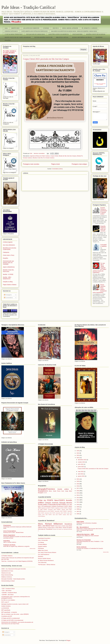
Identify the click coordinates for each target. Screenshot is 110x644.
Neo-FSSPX (60, 500)
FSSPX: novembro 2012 (56, 511)
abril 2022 (81, 474)
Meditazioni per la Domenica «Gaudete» (87, 523)
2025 (78, 451)
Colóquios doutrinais (52, 503)
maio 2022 (81, 472)
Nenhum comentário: (39, 153)
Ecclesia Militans (42, 544)
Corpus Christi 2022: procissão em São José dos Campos (46, 59)
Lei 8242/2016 (5, 608)
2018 (78, 486)
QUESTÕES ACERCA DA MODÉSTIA (59, 34)
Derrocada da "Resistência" (45, 529)
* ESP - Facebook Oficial (8, 589)
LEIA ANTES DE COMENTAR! (31, 28)
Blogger (68, 640)
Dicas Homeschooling (7, 575)
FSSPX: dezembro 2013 (58, 513)
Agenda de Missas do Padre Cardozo (40, 156)
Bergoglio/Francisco (46, 489)
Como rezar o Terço (9, 255)
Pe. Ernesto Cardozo (49, 158)
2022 (78, 458)
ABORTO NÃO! (15, 28)
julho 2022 (81, 464)
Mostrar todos (33, 549)
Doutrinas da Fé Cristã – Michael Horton (13, 532)
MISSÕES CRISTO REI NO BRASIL (96, 34)
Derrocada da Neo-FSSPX (58, 505)
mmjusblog (6, 541)
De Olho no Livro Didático (8, 600)
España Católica (42, 546)
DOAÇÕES (8, 40)
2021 (78, 479)
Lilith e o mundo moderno (10, 542)
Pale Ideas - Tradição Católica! (29, 7)
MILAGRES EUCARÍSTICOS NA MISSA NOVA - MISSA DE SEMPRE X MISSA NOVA (74, 31)
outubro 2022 (82, 462)
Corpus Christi (54, 156)
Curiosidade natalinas (103, 245)
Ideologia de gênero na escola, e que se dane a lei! (15, 604)
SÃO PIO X (56, 28)
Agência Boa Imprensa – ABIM (85, 534)
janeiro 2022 (81, 476)
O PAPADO (46, 28)
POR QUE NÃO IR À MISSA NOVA (35, 34)
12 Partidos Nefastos (7, 556)
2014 (78, 495)
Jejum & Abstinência (9, 267)
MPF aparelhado (6, 610)
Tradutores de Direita (9, 545)
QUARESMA (99, 37)
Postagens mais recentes (31, 164)
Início (6, 28)
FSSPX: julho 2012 (68, 513)
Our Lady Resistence (44, 554)
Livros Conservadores (10, 531)
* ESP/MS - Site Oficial (7, 595)
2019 (78, 484)
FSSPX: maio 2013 (53, 515)
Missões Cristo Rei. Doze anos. (8, 271)
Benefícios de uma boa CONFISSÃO (9, 249)
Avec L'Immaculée (43, 540)
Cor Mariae (41, 542)
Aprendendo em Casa (7, 571)
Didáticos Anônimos (7, 577)
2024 (78, 453)
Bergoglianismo (43, 491)
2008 (78, 509)
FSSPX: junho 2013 (43, 515)
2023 (78, 455)
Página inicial (55, 164)
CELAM (45, 493)
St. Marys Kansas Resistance (46, 560)
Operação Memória (66, 503)
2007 (78, 511)
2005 (78, 514)
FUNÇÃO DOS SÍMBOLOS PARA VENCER (88, 536)
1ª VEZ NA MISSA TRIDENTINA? (14, 34)
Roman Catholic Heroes (44, 558)
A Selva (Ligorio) (8, 242)
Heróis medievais (82, 547)
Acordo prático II (65, 489)
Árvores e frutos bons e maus (51, 528)
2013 (78, 498)
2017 (78, 488)
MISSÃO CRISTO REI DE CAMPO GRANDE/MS (18, 37)
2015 (78, 493)
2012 (78, 500)
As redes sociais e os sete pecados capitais (9, 53)
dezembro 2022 (82, 460)
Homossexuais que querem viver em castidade (8, 263)
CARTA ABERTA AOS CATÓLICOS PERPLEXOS (34, 31)
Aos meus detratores (9, 245)
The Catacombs (42, 562)
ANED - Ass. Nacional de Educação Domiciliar (14, 569)
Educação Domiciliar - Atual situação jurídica (13, 579)
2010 (78, 505)
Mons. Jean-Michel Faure (46, 526)
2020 (78, 481)
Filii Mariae (41, 548)
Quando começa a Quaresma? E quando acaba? (104, 211)
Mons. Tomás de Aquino (65, 528)
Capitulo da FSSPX (46, 508)
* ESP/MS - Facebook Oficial (9, 593)
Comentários (8, 298)
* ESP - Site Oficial (6, 591)
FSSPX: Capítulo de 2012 (57, 508)
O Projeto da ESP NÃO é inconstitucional (12, 620)
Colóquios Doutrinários (57, 506)
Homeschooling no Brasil (8, 581)
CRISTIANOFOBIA (77, 34)
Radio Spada (80, 522)
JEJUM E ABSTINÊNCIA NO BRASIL (82, 37)
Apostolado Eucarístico (44, 538)
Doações (5, 258)
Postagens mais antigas (79, 164)
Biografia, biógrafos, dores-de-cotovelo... (103, 228)
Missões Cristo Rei (38, 158)
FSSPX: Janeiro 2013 (63, 510)
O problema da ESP (7, 616)
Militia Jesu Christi (43, 550)
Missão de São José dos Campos (68, 156)
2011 (78, 502)
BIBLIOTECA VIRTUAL (62, 37)
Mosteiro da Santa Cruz (58, 529)
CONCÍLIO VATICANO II (11, 31)
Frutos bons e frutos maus (62, 526)
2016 (78, 491)
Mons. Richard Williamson (50, 524)
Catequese (6, 252)
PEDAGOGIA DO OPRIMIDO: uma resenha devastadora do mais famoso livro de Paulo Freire (17, 623)
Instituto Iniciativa (6, 606)
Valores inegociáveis (9, 535)
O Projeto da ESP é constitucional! (10, 618)
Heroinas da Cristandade (84, 540)
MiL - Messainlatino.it (83, 527)
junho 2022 (81, 467)
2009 (78, 507)
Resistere (41, 556)
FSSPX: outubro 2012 (64, 515)
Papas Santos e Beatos (10, 285)
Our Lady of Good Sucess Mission (47, 552)
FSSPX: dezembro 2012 (46, 513)
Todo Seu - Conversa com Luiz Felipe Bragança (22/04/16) (17, 561)
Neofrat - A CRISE (8, 274)
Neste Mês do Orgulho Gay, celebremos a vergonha (16, 546)
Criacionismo (7, 525)
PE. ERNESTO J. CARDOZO (90, 28)
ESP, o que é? (5, 602)
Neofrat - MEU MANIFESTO (7, 278)
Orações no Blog (8, 282)
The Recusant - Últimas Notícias (47, 565)
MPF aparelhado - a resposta (9, 612)
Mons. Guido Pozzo (55, 491)
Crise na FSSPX (46, 500)
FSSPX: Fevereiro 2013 (50, 510)
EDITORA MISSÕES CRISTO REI (43, 37)
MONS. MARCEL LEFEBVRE (70, 28)
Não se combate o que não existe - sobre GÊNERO (15, 614)
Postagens (8, 295)
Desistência (68, 524)
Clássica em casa (6, 573)
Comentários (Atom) (57, 169)
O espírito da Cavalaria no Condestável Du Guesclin (90, 548)
